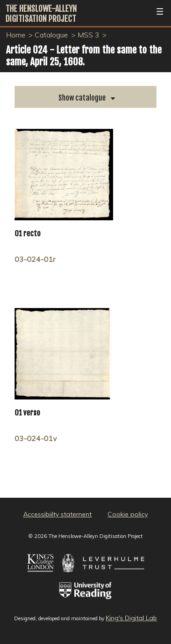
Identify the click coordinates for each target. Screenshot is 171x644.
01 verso (27, 413)
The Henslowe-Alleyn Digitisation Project (41, 14)
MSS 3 (88, 35)
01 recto (28, 234)
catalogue (90, 98)
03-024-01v (36, 438)
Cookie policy (128, 514)
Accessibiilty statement (57, 514)
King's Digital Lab (131, 618)
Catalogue (51, 35)
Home (16, 35)
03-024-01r (35, 259)
